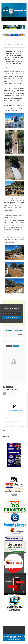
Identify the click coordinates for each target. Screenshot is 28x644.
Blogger (18, 639)
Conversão (9, 346)
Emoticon (16, 346)
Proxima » (20, 335)
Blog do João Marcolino (18, 636)
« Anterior (7, 332)
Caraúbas (5, 433)
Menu (4, 19)
